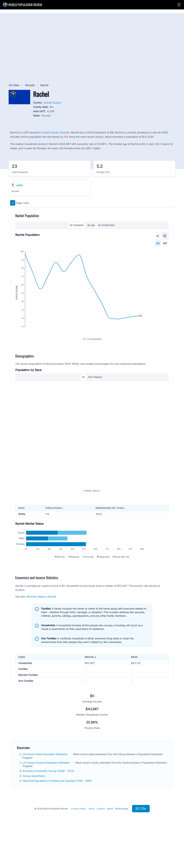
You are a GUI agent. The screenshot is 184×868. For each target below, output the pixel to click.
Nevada (30, 85)
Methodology (122, 843)
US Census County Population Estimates (46, 797)
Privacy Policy (79, 843)
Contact (101, 843)
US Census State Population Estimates (45, 789)
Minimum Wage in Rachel (41, 631)
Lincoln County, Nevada (56, 132)
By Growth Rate (106, 225)
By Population (77, 225)
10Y (165, 243)
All (158, 243)
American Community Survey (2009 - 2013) (49, 806)
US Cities (14, 85)
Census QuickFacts (34, 811)
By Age (91, 225)
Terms (91, 843)
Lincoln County (52, 103)
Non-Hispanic (95, 393)
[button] (179, 5)
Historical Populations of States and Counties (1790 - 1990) (57, 815)
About (110, 843)
